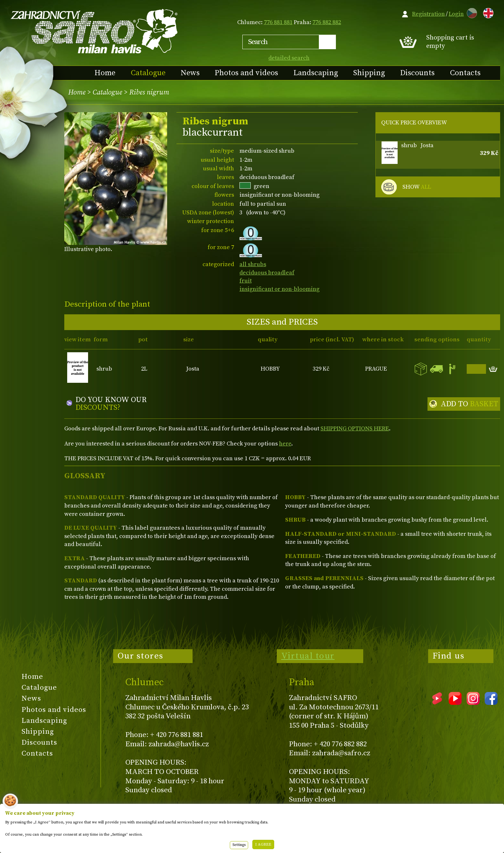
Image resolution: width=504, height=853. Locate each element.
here (285, 444)
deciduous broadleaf (267, 273)
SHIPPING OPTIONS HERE (355, 429)
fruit (246, 281)
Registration (428, 14)
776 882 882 (327, 22)
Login (456, 14)
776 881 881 (278, 22)
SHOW (417, 187)
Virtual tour (308, 656)
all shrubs (253, 264)
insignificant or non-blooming (279, 289)
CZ (470, 12)
